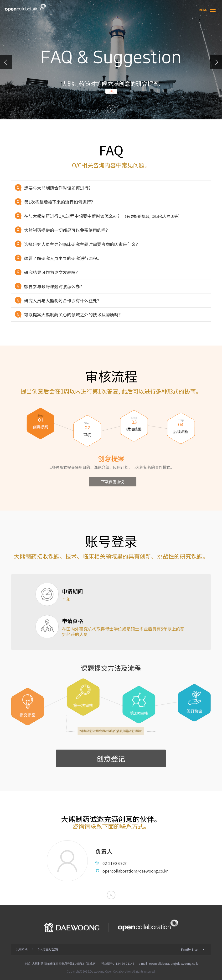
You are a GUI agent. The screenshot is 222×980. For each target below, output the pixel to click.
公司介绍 (22, 949)
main (216, 62)
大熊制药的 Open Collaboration (25, 8)
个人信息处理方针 (48, 949)
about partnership (6, 62)
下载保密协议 (113, 482)
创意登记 (111, 758)
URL (111, 91)
